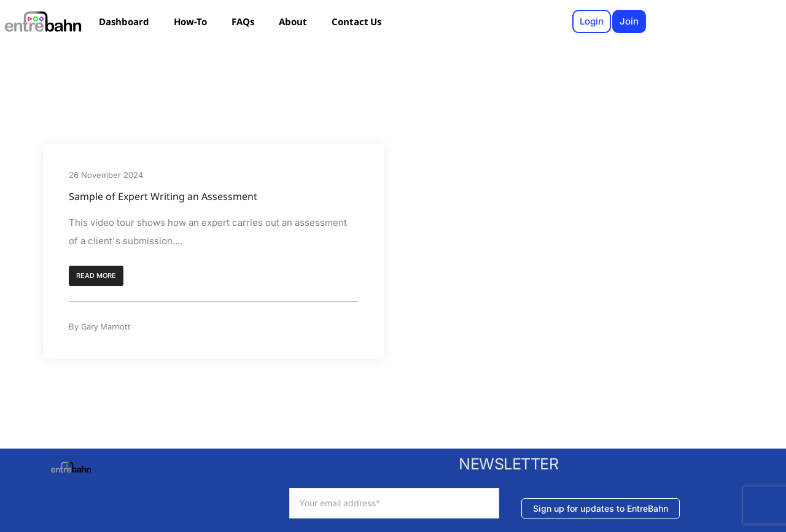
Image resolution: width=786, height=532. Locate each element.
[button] (96, 276)
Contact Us (356, 21)
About (293, 21)
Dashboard (124, 21)
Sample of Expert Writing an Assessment (163, 196)
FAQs (243, 21)
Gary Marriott (106, 326)
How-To (190, 21)
